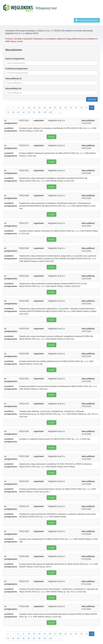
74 (71, 108)
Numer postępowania (15, 59)
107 (45, 112)
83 (29, 112)
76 (81, 108)
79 (8, 112)
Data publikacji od (13, 79)
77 (87, 108)
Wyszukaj (92, 99)
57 (55, 108)
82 (24, 112)
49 (50, 108)
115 (50, 112)
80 (13, 112)
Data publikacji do (13, 88)
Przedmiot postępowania (16, 69)
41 (45, 108)
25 (34, 108)
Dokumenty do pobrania (87, 20)
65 (60, 108)
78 (92, 108)
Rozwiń (51, 137)
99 (39, 112)
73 (66, 108)
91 (34, 112)
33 (39, 108)
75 (76, 108)
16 (29, 108)
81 (18, 112)
